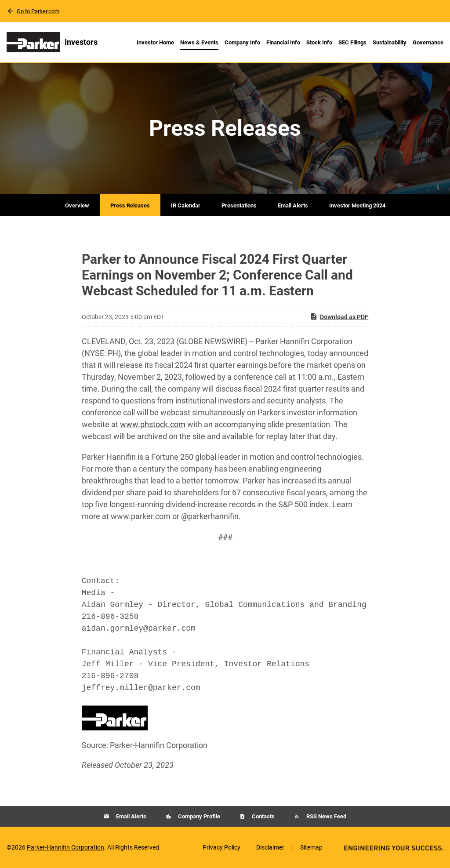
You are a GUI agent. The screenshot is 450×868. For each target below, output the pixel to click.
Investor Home (155, 42)
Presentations (239, 205)
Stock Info (319, 42)
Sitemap (311, 847)
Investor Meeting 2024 (357, 205)
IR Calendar (186, 205)
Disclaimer (270, 847)
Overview (77, 205)
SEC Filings (352, 42)
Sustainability (390, 42)
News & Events (199, 42)
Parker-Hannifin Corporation (65, 847)
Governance (428, 42)
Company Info (242, 42)
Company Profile (198, 816)
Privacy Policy (221, 847)
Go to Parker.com (38, 11)
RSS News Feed (326, 816)
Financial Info (283, 42)
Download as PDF (339, 316)
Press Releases (130, 205)
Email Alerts (293, 205)
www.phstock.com (153, 424)
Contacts (263, 816)
